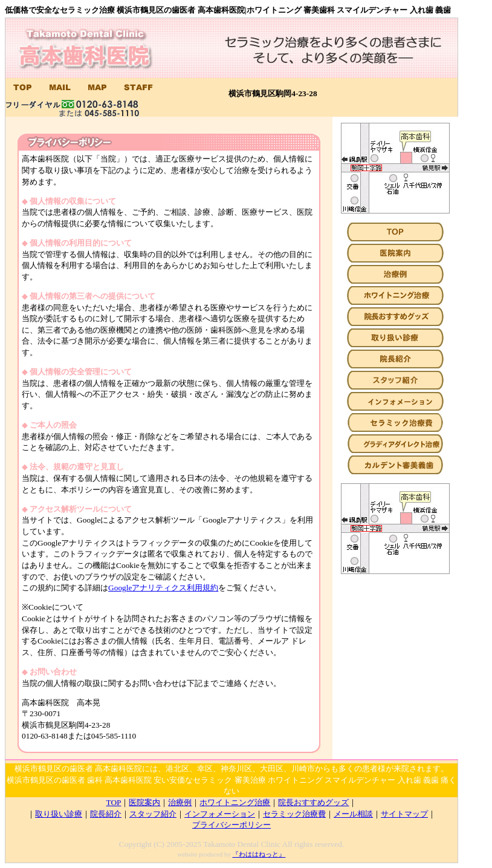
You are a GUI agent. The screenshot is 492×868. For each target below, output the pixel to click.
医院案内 (144, 802)
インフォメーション (220, 814)
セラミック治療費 (294, 814)
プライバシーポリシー (231, 825)
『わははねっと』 (259, 854)
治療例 (180, 802)
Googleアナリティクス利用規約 (163, 588)
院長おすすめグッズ (313, 802)
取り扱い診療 (59, 814)
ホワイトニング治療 (235, 802)
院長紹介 (106, 814)
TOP (114, 802)
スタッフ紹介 (153, 814)
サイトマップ (404, 814)
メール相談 (353, 814)
